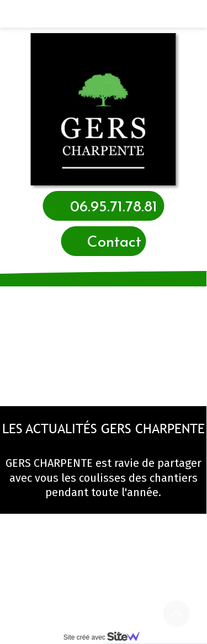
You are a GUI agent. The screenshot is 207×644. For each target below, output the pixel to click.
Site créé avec (106, 637)
